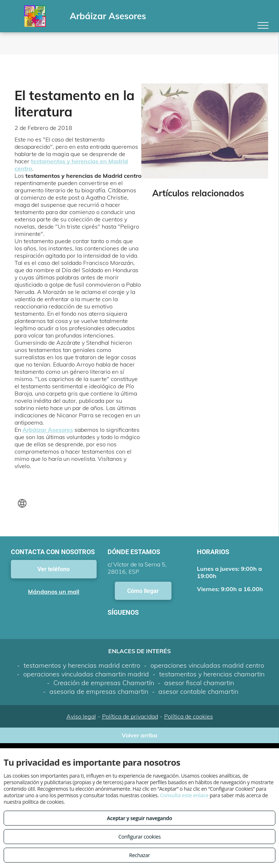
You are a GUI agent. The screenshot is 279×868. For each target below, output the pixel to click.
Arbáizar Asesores (48, 430)
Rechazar (139, 855)
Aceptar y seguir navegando (139, 818)
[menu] (263, 25)
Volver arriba (139, 735)
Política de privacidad (130, 716)
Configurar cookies (140, 837)
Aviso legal (81, 716)
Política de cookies (189, 716)
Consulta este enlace (184, 795)
